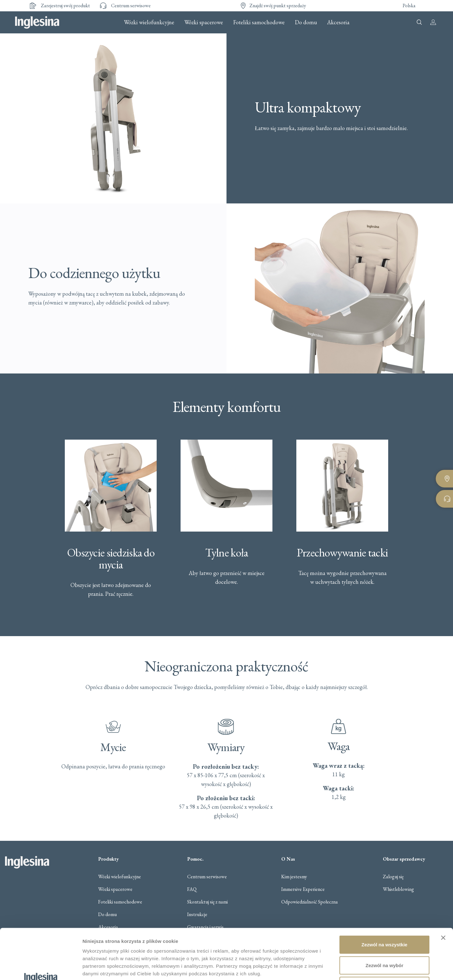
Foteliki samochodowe (259, 22)
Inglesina (37, 22)
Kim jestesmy (294, 877)
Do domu (306, 22)
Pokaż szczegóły (336, 968)
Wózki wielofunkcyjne (149, 22)
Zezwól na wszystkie (384, 897)
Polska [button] (409, 6)
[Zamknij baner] (443, 891)
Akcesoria (338, 22)
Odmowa (384, 939)
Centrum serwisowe (207, 877)
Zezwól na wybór (384, 918)
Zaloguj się (393, 877)
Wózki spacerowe (204, 22)
